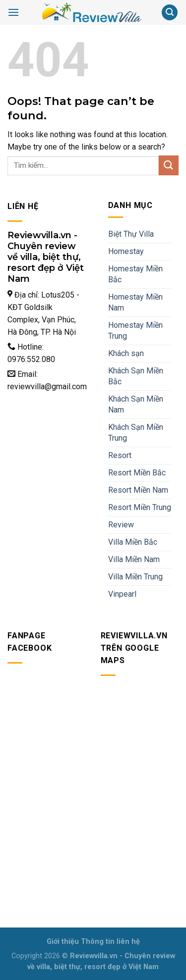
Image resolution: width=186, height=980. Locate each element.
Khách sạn (126, 353)
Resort (120, 455)
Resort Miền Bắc (137, 473)
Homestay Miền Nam (135, 302)
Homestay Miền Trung (135, 331)
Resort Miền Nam (138, 490)
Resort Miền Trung (140, 507)
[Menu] (13, 12)
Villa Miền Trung (135, 577)
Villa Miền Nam (134, 559)
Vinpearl (122, 594)
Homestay (126, 251)
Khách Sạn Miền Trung (136, 433)
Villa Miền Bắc (133, 542)
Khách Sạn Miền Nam (136, 404)
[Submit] (169, 165)
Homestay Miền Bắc (135, 274)
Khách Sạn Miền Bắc (136, 376)
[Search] (170, 13)
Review (121, 525)
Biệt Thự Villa (131, 234)
